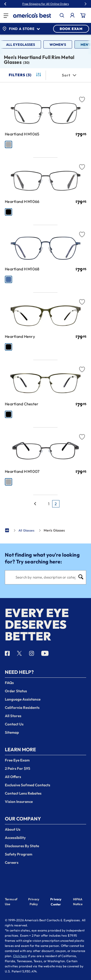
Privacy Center (56, 902)
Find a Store (21, 29)
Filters (25, 75)
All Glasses (26, 530)
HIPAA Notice (78, 902)
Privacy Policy (34, 902)
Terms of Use (11, 902)
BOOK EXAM (71, 29)
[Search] (45, 577)
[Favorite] (82, 97)
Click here (20, 956)
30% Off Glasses (57, 4)
